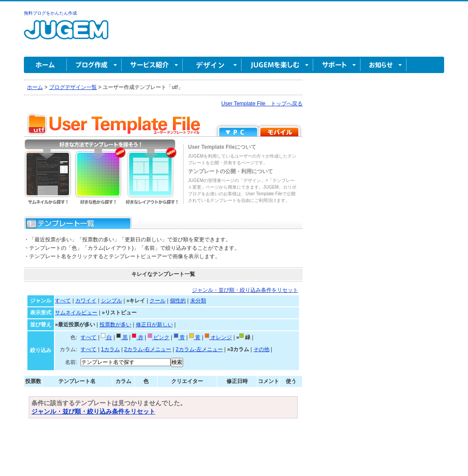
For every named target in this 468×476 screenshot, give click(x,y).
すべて (63, 301)
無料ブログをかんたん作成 (50, 13)
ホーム (45, 65)
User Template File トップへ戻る (262, 104)
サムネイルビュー (76, 313)
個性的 (178, 301)
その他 (261, 349)
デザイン (212, 65)
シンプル (111, 301)
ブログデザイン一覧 (73, 87)
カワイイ (86, 301)
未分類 (198, 301)
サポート (337, 65)
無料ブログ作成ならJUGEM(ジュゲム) (66, 35)
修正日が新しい (154, 325)
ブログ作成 (94, 65)
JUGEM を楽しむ (277, 65)
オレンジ (218, 337)
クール (157, 301)
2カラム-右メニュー (148, 349)
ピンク (159, 337)
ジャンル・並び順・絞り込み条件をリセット (245, 290)
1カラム (110, 349)
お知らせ (384, 65)
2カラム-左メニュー (199, 349)
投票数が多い (115, 325)
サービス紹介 (152, 65)
